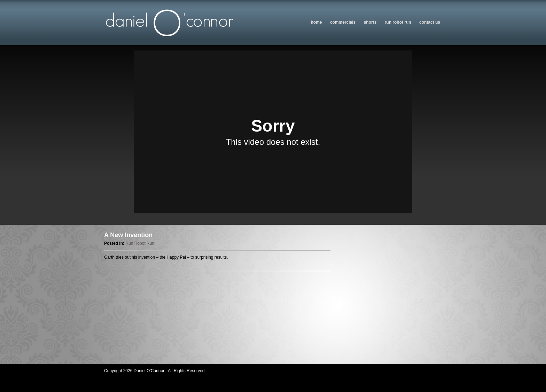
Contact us (430, 22)
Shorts (370, 22)
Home (317, 22)
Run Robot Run (398, 22)
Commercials (343, 22)
